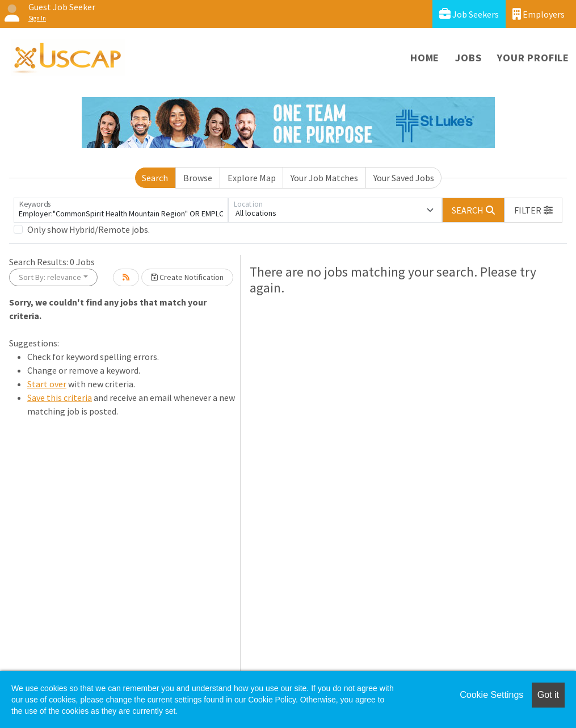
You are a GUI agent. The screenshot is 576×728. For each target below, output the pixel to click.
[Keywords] (121, 210)
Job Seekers (469, 14)
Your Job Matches (324, 178)
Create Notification (187, 277)
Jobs (468, 58)
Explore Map (252, 178)
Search (155, 178)
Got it (548, 695)
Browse (198, 178)
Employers (539, 14)
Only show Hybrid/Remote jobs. (89, 229)
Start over (47, 384)
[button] (533, 210)
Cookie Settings (491, 695)
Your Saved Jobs (404, 178)
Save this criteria (60, 398)
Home (425, 58)
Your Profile (533, 58)
